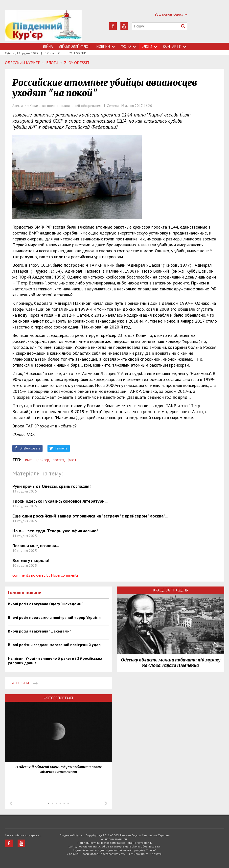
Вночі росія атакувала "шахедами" (39, 631)
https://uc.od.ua (43, 26)
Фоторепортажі (58, 698)
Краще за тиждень (171, 590)
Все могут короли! (31, 560)
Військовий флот (75, 46)
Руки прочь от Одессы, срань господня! (51, 486)
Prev (11, 803)
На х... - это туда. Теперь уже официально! (55, 531)
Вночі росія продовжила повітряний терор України (54, 617)
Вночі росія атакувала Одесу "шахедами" (45, 604)
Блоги (149, 46)
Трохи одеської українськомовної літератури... (60, 501)
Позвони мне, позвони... (36, 546)
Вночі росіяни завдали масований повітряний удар (54, 645)
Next (106, 803)
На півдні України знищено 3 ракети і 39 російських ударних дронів (55, 660)
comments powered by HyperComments (46, 575)
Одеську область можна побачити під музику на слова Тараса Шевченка (171, 663)
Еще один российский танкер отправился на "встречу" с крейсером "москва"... (90, 516)
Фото (128, 46)
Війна (48, 46)
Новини (106, 46)
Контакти (175, 46)
